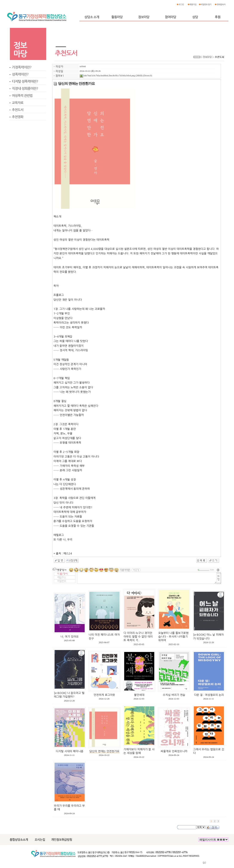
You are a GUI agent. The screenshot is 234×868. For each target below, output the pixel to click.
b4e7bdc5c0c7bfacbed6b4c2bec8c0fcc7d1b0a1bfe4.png (107, 76)
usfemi (83, 66)
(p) (204, 863)
